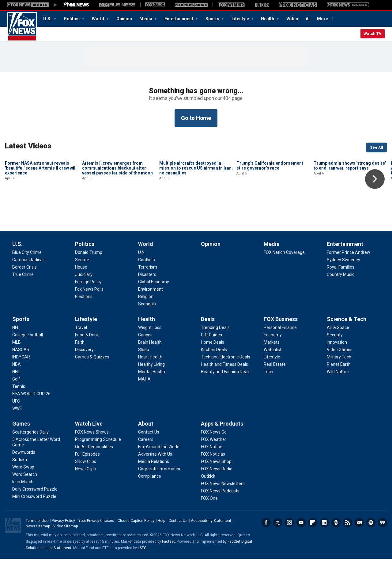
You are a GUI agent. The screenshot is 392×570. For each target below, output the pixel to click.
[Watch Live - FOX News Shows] (92, 443)
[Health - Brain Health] (150, 354)
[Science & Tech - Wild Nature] (338, 383)
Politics (72, 19)
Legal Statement (57, 559)
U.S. (48, 19)
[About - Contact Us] (149, 443)
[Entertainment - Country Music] (341, 286)
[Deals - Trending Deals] (215, 339)
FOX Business (281, 330)
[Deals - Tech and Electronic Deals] (226, 368)
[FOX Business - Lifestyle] (272, 368)
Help (161, 532)
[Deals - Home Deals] (213, 354)
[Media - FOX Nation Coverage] (284, 264)
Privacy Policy (63, 532)
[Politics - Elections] (84, 308)
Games (21, 435)
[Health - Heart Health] (150, 368)
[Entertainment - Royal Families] (341, 278)
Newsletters (359, 534)
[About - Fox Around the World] (159, 458)
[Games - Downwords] (24, 464)
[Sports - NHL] (16, 383)
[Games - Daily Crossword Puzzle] (35, 500)
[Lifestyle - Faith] (80, 354)
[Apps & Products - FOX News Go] (214, 443)
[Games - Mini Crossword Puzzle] (34, 508)
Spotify (371, 534)
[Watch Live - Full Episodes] (87, 465)
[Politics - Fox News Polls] (89, 300)
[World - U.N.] (142, 264)
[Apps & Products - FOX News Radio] (217, 480)
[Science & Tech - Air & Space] (338, 339)
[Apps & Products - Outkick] (208, 488)
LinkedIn (324, 534)
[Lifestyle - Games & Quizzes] (92, 368)
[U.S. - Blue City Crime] (27, 264)
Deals (208, 330)
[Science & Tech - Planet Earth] (339, 376)
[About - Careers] (146, 451)
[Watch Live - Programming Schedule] (98, 451)
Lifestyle (241, 19)
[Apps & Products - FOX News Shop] (216, 473)
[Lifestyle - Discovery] (84, 361)
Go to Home (196, 118)
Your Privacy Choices (96, 532)
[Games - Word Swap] (23, 478)
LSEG (142, 559)
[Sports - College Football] (28, 346)
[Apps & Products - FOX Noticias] (213, 465)
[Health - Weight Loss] (150, 339)
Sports (213, 19)
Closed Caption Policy (136, 532)
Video (292, 19)
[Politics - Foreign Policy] (88, 293)
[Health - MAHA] (144, 390)
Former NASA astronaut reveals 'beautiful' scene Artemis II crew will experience (41, 209)
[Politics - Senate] (82, 271)
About (146, 435)
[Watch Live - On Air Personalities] (94, 458)
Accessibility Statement (211, 532)
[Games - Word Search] (25, 486)
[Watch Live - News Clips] (85, 480)
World (98, 19)
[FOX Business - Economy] (273, 346)
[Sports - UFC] (16, 412)
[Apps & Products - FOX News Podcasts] (220, 502)
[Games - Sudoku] (20, 471)
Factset (168, 553)
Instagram (289, 534)
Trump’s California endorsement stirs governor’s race (270, 207)
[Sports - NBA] (17, 376)
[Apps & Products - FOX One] (209, 510)
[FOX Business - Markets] (272, 354)
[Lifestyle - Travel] (81, 339)
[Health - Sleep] (144, 361)
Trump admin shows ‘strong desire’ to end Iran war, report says (350, 207)
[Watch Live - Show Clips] (86, 473)
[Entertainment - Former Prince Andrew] (349, 264)
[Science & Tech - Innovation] (337, 354)
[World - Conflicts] (147, 271)
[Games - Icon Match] (23, 493)
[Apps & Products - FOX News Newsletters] (223, 495)
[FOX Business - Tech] (268, 383)
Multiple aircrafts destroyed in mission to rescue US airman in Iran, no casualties (196, 209)
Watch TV (373, 34)
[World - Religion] (146, 308)
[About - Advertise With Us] (155, 465)
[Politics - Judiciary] (84, 286)
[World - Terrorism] (148, 278)
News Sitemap (38, 537)
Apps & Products (222, 435)
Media (146, 19)
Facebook (266, 534)
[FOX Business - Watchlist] (273, 361)
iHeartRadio (383, 534)
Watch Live (89, 435)
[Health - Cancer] (145, 346)
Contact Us (178, 532)
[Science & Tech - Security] (335, 346)
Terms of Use (37, 532)
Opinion (124, 19)
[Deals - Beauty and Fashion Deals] (226, 383)
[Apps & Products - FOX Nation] (212, 458)
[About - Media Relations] (154, 473)
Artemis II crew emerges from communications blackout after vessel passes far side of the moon (117, 209)
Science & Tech (347, 330)
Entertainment (179, 19)
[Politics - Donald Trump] (89, 264)
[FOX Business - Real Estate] (275, 376)
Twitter (278, 534)
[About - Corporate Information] (160, 480)
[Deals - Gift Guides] (211, 346)
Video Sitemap (66, 537)
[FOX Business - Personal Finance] (280, 339)
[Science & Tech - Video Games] (340, 361)
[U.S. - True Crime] (23, 286)
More (322, 19)
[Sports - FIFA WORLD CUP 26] (31, 405)
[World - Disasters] (147, 286)
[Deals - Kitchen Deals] (214, 361)
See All (377, 147)
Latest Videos (28, 146)
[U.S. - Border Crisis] (24, 278)
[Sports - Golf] (16, 390)
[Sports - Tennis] (19, 398)
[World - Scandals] (147, 315)
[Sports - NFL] (16, 339)
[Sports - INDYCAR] (21, 368)
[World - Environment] (151, 300)
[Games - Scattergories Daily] (30, 443)
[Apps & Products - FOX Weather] (214, 451)
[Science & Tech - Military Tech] (339, 368)
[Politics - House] (81, 278)
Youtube (301, 534)
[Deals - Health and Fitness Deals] (224, 376)
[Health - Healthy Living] (151, 376)
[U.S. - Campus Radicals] (29, 271)
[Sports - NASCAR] (21, 361)
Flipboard (313, 534)
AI (308, 19)
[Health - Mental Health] (152, 383)
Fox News (22, 27)
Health (268, 19)
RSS (348, 534)
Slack (336, 534)
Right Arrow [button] (375, 179)
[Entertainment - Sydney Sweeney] (343, 271)
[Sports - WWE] (17, 420)
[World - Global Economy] (154, 293)
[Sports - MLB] (17, 354)
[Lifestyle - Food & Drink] (87, 346)
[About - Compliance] (150, 488)
